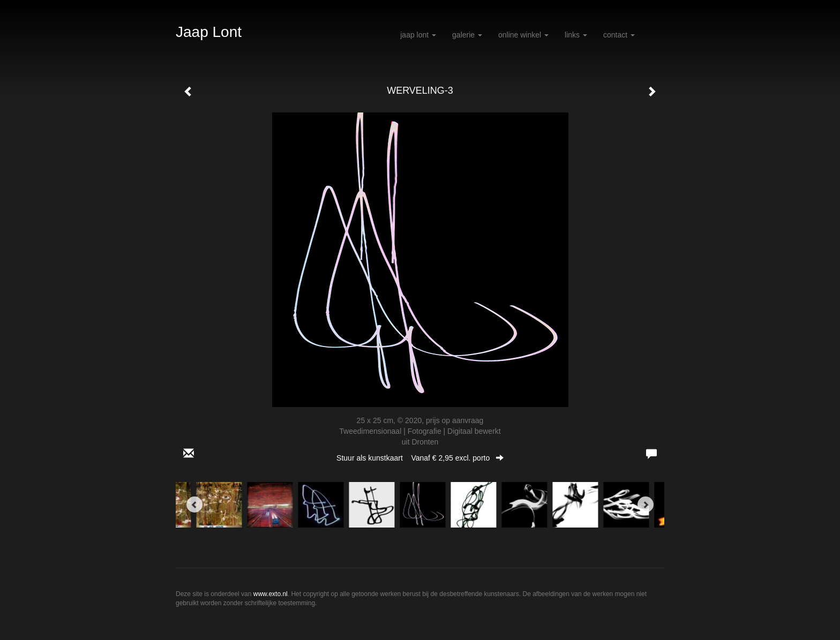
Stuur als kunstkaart (420, 458)
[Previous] (194, 505)
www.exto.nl (271, 594)
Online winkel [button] (523, 35)
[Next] (646, 505)
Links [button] (576, 35)
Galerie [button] (467, 35)
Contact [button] (619, 35)
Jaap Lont (209, 32)
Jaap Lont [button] (418, 35)
